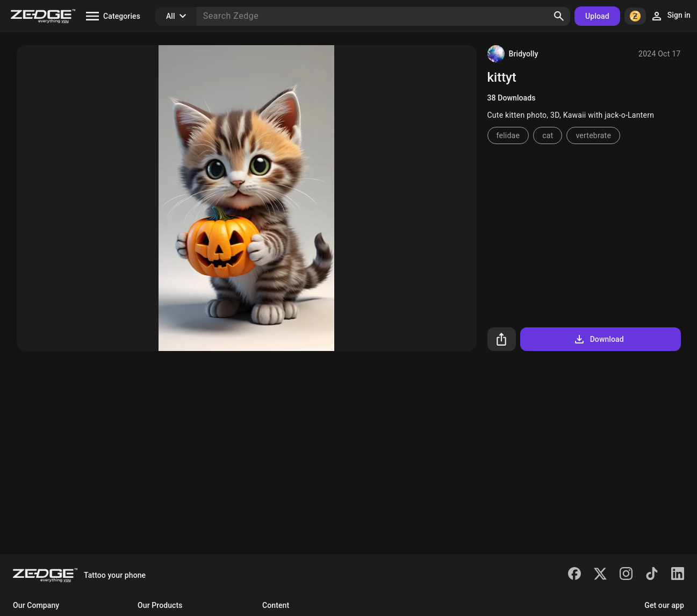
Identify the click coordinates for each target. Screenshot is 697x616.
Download (598, 339)
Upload (597, 16)
